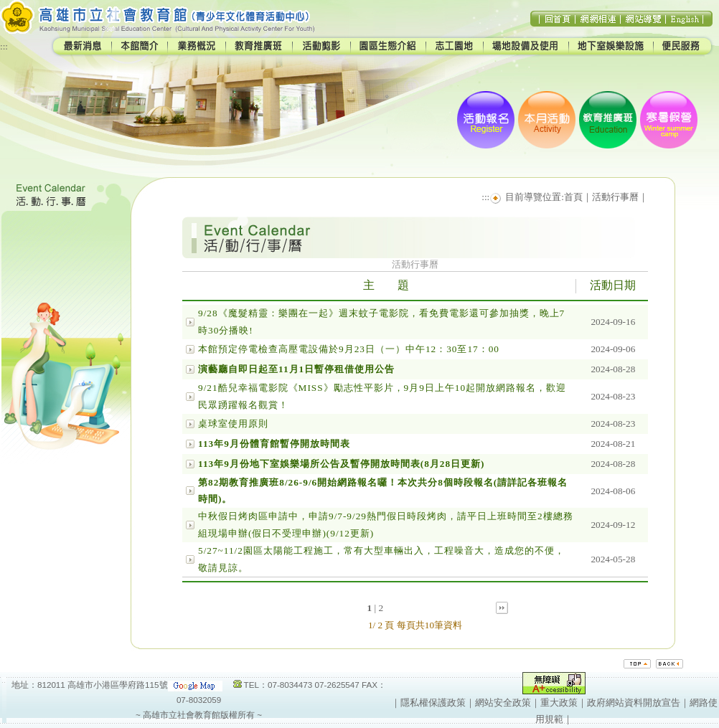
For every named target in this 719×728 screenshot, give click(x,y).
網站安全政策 (503, 703)
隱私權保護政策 (433, 703)
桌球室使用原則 (233, 424)
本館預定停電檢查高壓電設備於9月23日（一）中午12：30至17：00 (349, 349)
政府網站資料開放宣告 (634, 703)
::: (4, 46)
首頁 (573, 197)
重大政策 (559, 703)
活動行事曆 (615, 197)
